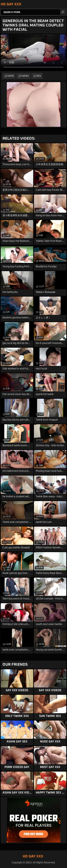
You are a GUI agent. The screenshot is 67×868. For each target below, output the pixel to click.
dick (39, 76)
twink (11, 76)
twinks (25, 76)
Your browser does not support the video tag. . (33, 53)
